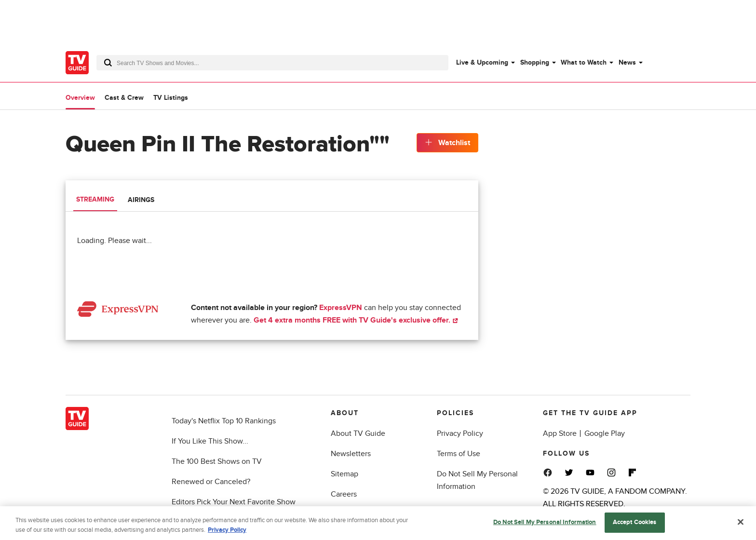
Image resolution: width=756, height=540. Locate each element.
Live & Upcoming (482, 62)
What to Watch (584, 62)
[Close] (741, 524)
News (627, 62)
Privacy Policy (460, 433)
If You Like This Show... (210, 441)
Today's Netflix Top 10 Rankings (224, 421)
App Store (560, 433)
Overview (80, 98)
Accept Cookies (635, 524)
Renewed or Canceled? (211, 482)
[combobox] (272, 63)
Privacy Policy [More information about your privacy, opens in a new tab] (227, 531)
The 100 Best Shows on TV (217, 461)
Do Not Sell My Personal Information (545, 524)
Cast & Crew (124, 98)
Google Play (605, 433)
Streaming (95, 199)
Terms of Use (459, 454)
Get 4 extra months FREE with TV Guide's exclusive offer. (356, 320)
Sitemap (344, 474)
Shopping (535, 62)
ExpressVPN (341, 308)
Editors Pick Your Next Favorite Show (234, 502)
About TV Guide (358, 433)
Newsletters (351, 454)
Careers (344, 494)
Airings (141, 200)
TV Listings (171, 98)
